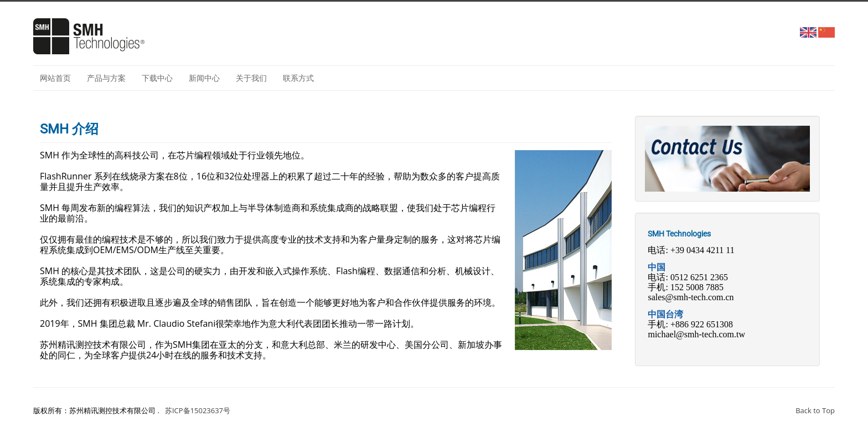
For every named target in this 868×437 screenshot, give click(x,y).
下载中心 (157, 78)
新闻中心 (204, 78)
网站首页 (55, 78)
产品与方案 (106, 78)
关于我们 (251, 78)
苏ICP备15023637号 (198, 410)
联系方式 (298, 78)
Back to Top (815, 410)
